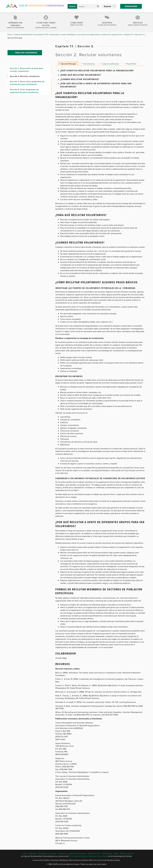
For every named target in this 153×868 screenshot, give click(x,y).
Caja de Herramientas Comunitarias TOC (31, 34)
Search (72, 6)
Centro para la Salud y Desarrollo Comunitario (88, 856)
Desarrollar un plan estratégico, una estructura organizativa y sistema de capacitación (86, 34)
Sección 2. (140, 34)
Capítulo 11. (129, 34)
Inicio (10, 34)
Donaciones (131, 6)
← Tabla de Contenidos (25, 55)
